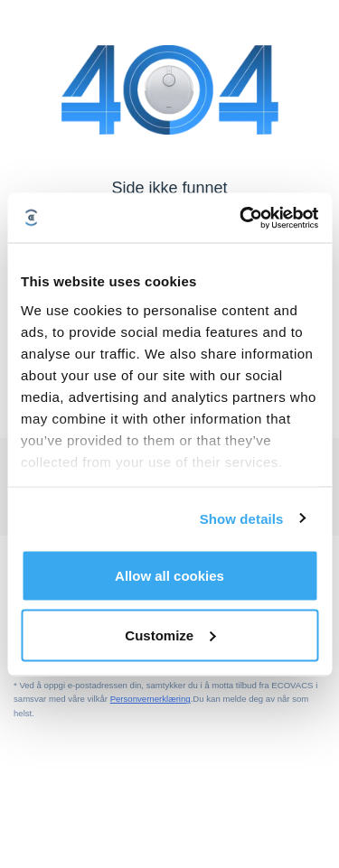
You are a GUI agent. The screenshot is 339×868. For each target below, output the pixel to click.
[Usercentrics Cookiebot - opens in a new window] (241, 218)
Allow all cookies (169, 576)
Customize (170, 635)
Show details (242, 518)
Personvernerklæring (151, 699)
